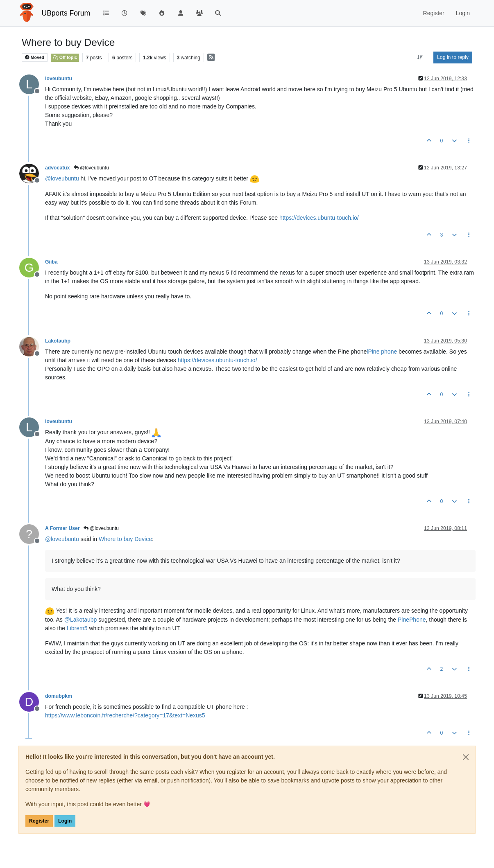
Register (39, 821)
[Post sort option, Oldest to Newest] (420, 57)
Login (65, 821)
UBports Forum (66, 13)
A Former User (62, 528)
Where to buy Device (125, 539)
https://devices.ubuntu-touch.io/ (319, 218)
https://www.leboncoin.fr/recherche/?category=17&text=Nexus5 (125, 715)
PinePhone (412, 620)
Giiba (51, 262)
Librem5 (77, 628)
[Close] (466, 757)
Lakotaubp (58, 341)
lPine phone (382, 352)
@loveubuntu (91, 168)
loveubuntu (59, 79)
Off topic (65, 57)
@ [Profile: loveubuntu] (62, 178)
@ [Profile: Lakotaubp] (81, 620)
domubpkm (59, 696)
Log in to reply (453, 57)
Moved (35, 57)
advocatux (58, 168)
